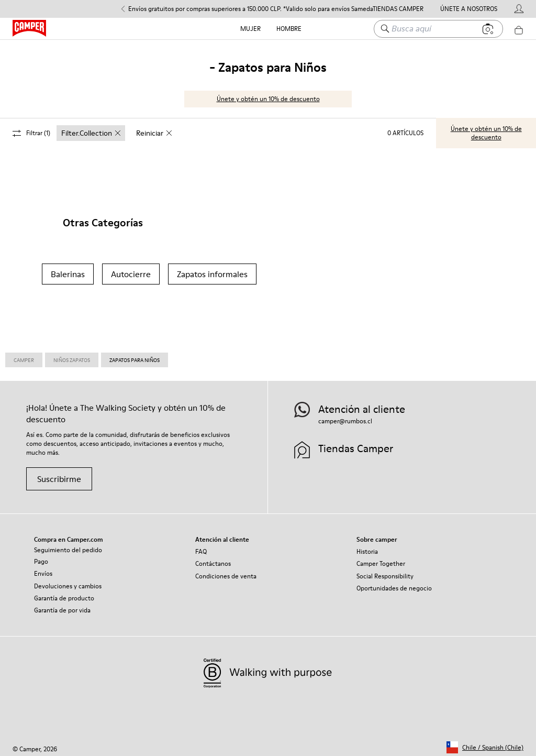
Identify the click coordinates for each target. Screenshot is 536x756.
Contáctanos (213, 559)
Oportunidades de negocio (394, 583)
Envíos (43, 569)
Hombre (289, 29)
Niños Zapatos (72, 355)
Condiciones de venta (226, 571)
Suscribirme (59, 474)
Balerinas (68, 269)
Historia (367, 547)
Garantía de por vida (62, 605)
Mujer (250, 29)
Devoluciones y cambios (68, 581)
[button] (485, 743)
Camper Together (381, 559)
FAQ (201, 547)
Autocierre (131, 269)
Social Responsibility (385, 571)
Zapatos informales (212, 269)
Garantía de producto (64, 593)
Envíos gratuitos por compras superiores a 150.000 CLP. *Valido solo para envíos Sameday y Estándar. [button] (268, 9)
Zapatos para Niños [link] (135, 355)
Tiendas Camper (398, 9)
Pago (41, 557)
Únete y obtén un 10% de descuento (268, 94)
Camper (24, 355)
